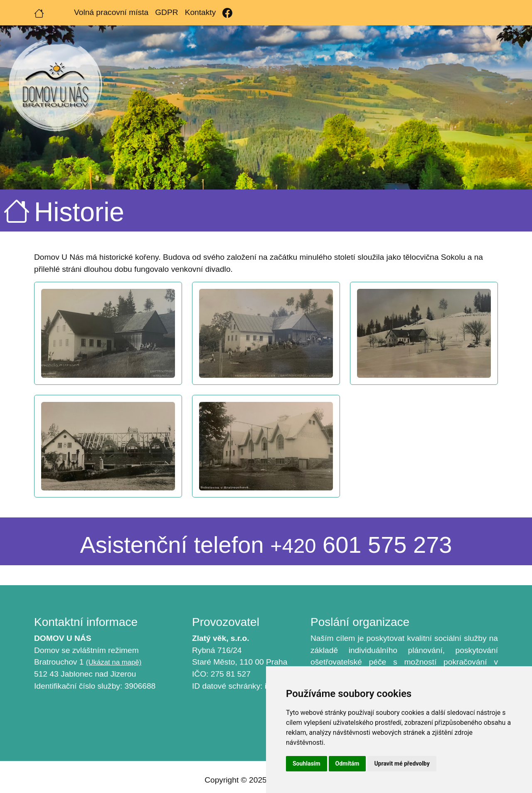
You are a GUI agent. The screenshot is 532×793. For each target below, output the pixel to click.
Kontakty (201, 12)
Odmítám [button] (347, 763)
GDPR (166, 12)
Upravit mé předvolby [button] (402, 763)
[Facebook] (227, 13)
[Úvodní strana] (39, 12)
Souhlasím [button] (307, 763)
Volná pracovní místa (111, 12)
